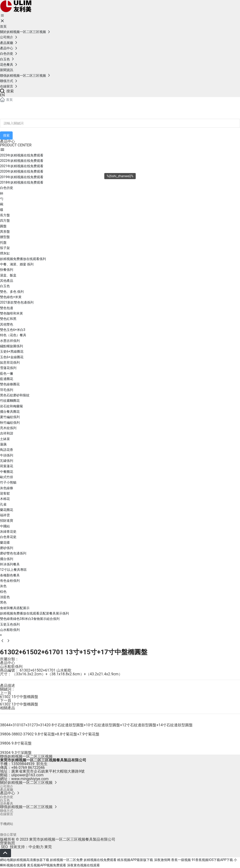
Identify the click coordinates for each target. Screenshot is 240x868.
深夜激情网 (162, 860)
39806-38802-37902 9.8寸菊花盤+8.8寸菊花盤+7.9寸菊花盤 (50, 734)
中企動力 (36, 847)
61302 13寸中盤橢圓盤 (19, 704)
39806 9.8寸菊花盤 (16, 743)
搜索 (7, 91)
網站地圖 (7, 860)
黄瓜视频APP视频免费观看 (47, 865)
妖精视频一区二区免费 (66, 860)
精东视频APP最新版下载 (135, 860)
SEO (4, 847)
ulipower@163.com (27, 775)
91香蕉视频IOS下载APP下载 (212, 860)
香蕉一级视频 (181, 860)
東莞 (48, 847)
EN (2, 95)
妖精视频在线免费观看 (100, 860)
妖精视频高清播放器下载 (31, 860)
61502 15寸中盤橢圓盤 (19, 697)
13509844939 (23, 764)
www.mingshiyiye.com (30, 779)
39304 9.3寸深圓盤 (16, 753)
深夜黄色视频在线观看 (83, 865)
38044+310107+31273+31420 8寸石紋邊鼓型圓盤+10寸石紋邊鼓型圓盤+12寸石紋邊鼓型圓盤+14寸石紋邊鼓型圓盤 (96, 725)
